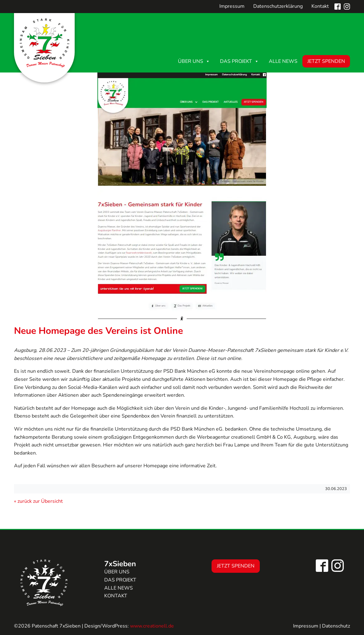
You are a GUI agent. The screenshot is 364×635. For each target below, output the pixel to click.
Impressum (232, 6)
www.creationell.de (152, 626)
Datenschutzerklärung (278, 6)
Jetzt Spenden (326, 61)
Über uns (117, 572)
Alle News (283, 61)
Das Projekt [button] (239, 61)
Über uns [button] (194, 61)
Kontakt (320, 6)
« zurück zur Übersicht (38, 501)
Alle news (119, 588)
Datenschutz (336, 626)
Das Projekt (120, 580)
